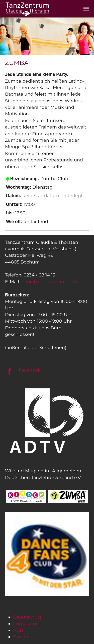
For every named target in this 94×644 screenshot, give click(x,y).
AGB (18, 630)
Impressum (26, 623)
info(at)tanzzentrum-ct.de (50, 282)
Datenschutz (27, 617)
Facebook (30, 370)
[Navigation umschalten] (86, 9)
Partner (21, 637)
